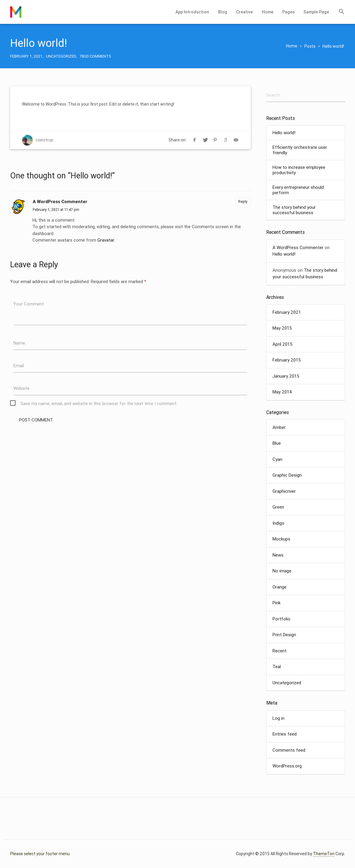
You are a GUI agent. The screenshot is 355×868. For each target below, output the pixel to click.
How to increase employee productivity (299, 170)
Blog (223, 12)
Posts (310, 46)
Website (21, 388)
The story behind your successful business (294, 210)
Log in (278, 718)
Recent (280, 651)
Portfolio (281, 619)
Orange (280, 587)
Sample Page (316, 12)
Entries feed (285, 734)
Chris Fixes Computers (16, 12)
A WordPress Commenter (60, 201)
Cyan (277, 459)
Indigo (278, 523)
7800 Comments (95, 56)
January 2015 (286, 376)
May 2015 (282, 328)
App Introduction (192, 12)
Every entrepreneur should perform (298, 190)
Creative (245, 12)
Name (19, 343)
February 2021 (287, 312)
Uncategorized (61, 56)
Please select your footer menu (40, 854)
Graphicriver (284, 491)
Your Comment (29, 304)
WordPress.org (287, 766)
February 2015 (287, 360)
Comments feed (289, 750)
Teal (277, 667)
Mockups (281, 539)
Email (19, 366)
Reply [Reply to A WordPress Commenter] (243, 201)
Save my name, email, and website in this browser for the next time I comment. (99, 403)
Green (278, 507)
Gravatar (106, 240)
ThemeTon (324, 854)
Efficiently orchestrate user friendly (300, 150)
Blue (277, 443)
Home (268, 12)
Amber (279, 427)
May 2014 (282, 392)
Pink (277, 603)
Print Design (284, 635)
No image (282, 571)
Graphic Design (287, 475)
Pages (288, 12)
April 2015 (282, 344)
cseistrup (45, 140)
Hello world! (284, 133)
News (278, 555)
